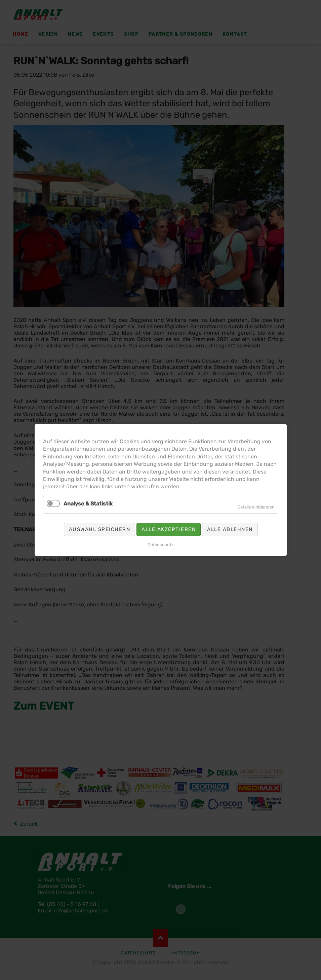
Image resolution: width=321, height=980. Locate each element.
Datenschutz (161, 545)
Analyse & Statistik (88, 504)
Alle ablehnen (230, 529)
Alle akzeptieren (169, 529)
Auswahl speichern (99, 529)
